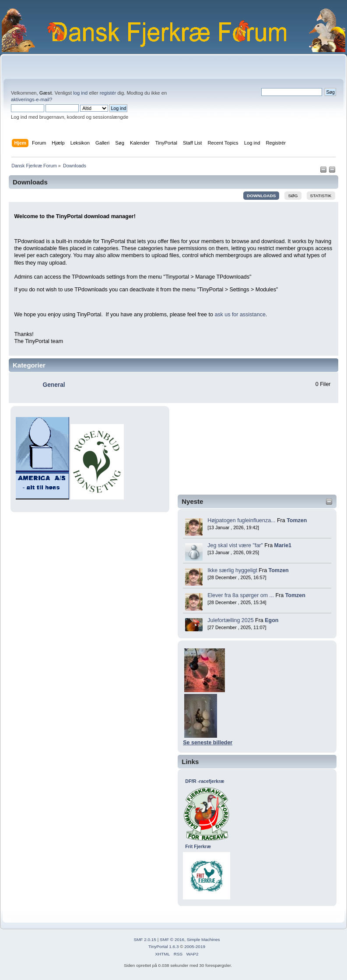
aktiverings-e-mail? (32, 99)
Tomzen (297, 520)
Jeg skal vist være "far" (235, 545)
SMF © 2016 (172, 939)
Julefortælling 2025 (230, 620)
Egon (272, 620)
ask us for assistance (240, 315)
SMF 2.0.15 (145, 939)
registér (108, 93)
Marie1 (283, 545)
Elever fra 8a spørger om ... (241, 595)
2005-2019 (195, 946)
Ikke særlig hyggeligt (232, 570)
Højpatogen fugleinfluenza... (241, 520)
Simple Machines (203, 939)
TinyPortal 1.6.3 (163, 946)
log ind (80, 93)
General (54, 385)
